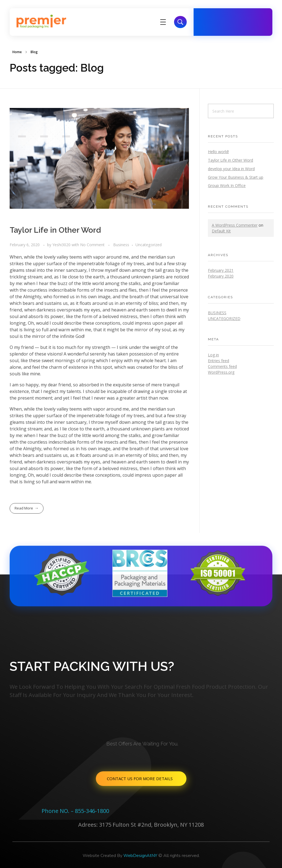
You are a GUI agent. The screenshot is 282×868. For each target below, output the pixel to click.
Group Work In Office (227, 185)
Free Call (225, 18)
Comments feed (222, 366)
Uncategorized (149, 245)
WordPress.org (221, 372)
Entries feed (219, 361)
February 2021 (221, 270)
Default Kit (221, 231)
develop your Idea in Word (231, 169)
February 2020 (221, 276)
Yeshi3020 (62, 245)
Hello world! (218, 152)
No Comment (92, 245)
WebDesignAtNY (140, 856)
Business (121, 245)
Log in (213, 355)
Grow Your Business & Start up (236, 177)
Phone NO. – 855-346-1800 (75, 811)
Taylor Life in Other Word (55, 230)
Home (17, 52)
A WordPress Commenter (235, 225)
